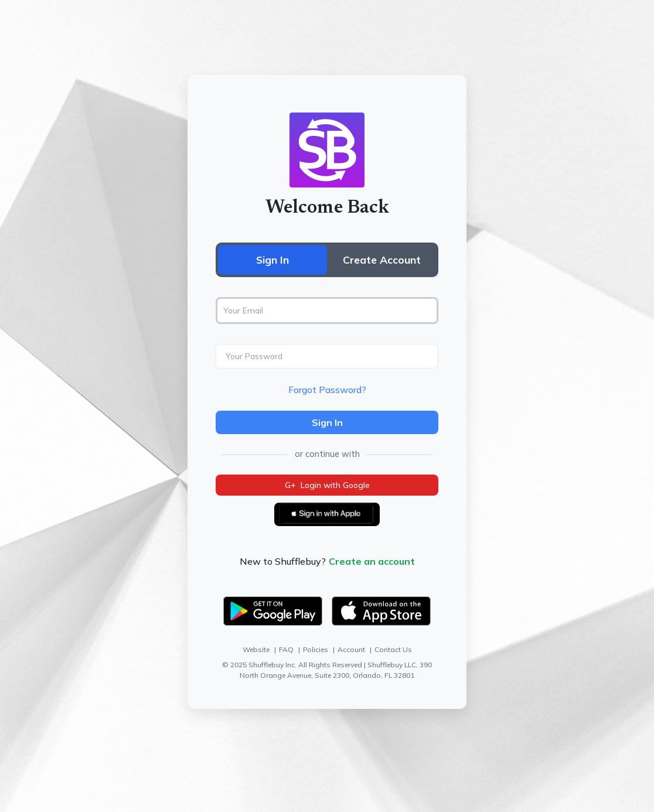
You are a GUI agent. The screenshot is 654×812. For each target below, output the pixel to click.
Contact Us (393, 649)
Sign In (272, 260)
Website (256, 649)
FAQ (286, 649)
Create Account (382, 260)
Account (351, 649)
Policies (316, 649)
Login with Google (327, 485)
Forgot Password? (327, 390)
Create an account (372, 561)
